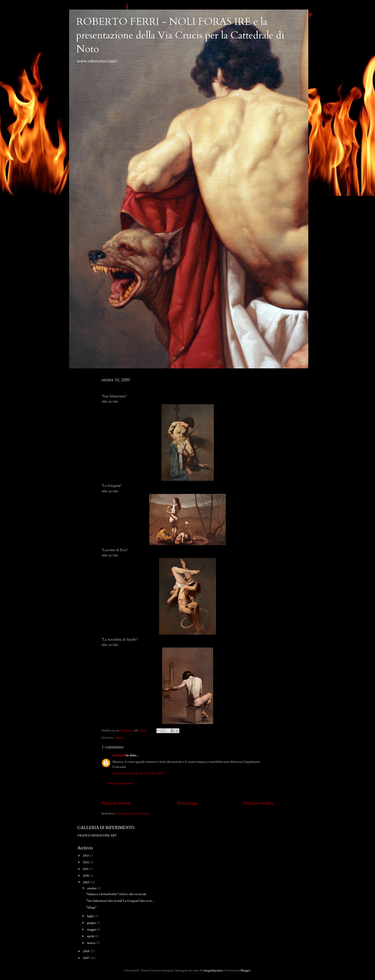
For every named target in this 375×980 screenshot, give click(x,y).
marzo (92, 943)
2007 (86, 958)
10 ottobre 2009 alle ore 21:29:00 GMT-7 (139, 773)
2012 (86, 862)
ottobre (92, 888)
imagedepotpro (213, 970)
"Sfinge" (91, 907)
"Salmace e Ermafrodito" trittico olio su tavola (116, 894)
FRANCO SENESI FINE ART (97, 835)
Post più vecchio (258, 803)
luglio (91, 916)
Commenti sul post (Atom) (133, 813)
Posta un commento (121, 783)
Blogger (245, 970)
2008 (86, 951)
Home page (187, 803)
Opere (119, 738)
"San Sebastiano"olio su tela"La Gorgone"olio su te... (120, 901)
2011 (86, 869)
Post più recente (116, 803)
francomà (119, 755)
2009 (86, 882)
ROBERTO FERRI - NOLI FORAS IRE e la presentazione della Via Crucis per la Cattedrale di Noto (180, 35)
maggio (92, 929)
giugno (92, 923)
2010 (86, 876)
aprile (91, 936)
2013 (86, 855)
